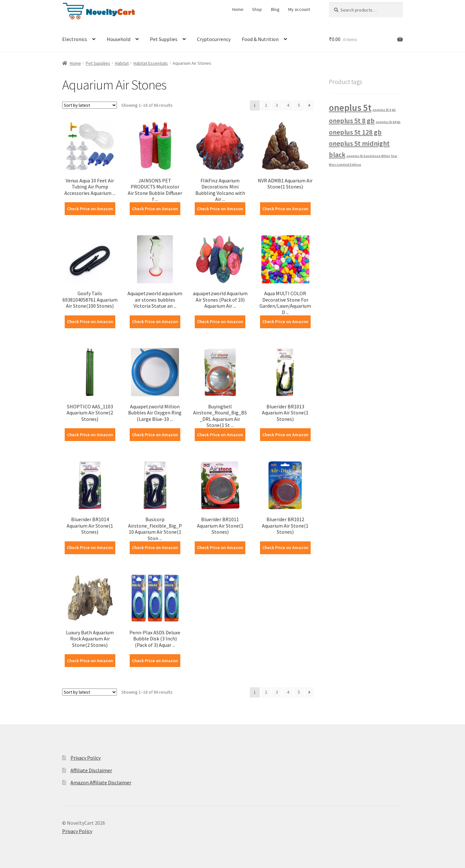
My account (299, 9)
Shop (257, 9)
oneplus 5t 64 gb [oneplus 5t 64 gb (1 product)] (388, 122)
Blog (275, 9)
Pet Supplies (164, 39)
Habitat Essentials (151, 63)
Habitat (122, 63)
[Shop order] (90, 105)
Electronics (75, 39)
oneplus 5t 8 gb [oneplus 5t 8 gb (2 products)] (352, 121)
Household (118, 39)
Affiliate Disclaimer (91, 770)
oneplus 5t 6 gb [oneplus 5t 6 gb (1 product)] (384, 110)
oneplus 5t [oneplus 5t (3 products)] (350, 108)
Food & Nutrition (260, 39)
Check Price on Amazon (90, 209)
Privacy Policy (86, 758)
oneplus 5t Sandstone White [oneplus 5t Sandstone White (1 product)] (368, 156)
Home (238, 9)
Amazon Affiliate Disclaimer (101, 782)
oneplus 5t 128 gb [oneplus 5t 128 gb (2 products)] (355, 132)
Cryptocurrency (214, 39)
